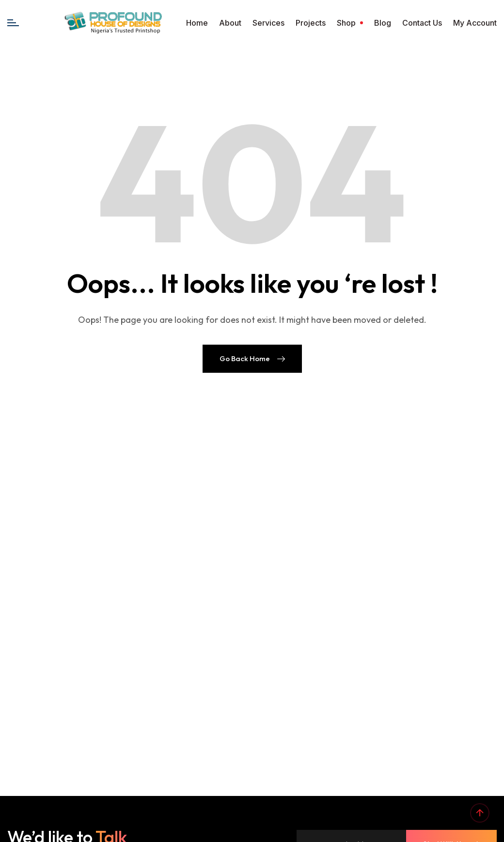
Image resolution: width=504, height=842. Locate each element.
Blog (383, 23)
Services (268, 23)
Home (197, 23)
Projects (311, 23)
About (230, 23)
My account (475, 23)
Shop (346, 23)
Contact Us (422, 23)
